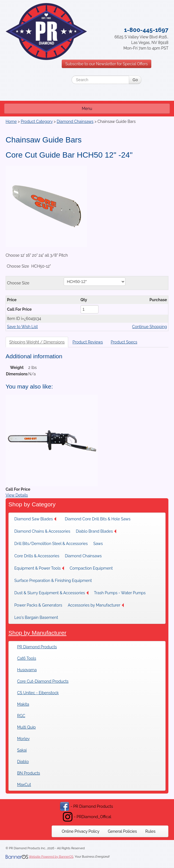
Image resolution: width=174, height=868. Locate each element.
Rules (150, 831)
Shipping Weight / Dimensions (37, 342)
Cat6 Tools (27, 658)
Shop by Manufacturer (37, 633)
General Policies (122, 831)
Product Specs (124, 342)
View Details (17, 495)
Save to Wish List (22, 327)
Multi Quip (26, 727)
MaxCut (24, 785)
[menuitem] (37, 519)
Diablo (23, 762)
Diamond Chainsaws (75, 121)
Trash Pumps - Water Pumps (120, 593)
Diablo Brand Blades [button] (96, 531)
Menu (87, 109)
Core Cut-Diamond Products (43, 681)
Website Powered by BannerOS (51, 857)
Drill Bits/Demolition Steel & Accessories (51, 544)
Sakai (22, 750)
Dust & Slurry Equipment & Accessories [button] (51, 593)
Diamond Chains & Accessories (42, 531)
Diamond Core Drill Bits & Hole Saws (98, 519)
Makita (23, 704)
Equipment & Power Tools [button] (39, 568)
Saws (98, 544)
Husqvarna (27, 670)
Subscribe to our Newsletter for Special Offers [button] (107, 64)
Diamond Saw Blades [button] (35, 519)
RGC (21, 716)
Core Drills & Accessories (37, 556)
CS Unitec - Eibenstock (38, 693)
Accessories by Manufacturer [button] (96, 605)
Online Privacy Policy (81, 831)
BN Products (29, 773)
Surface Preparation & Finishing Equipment (53, 581)
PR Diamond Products (37, 647)
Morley (23, 739)
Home (11, 121)
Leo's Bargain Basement (36, 617)
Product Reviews (88, 342)
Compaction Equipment (91, 568)
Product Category (37, 121)
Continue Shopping (150, 327)
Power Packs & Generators (38, 605)
